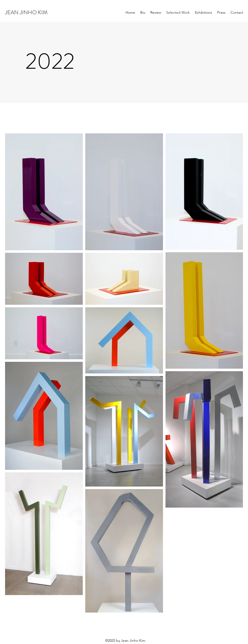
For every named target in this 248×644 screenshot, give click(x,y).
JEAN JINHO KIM (26, 12)
